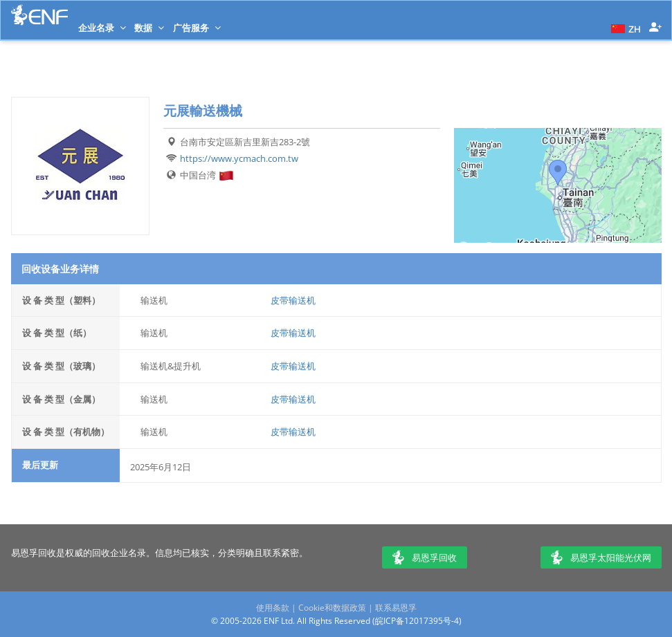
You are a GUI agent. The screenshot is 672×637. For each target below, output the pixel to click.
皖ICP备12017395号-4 (417, 621)
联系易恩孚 (396, 608)
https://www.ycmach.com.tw (239, 158)
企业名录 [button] (102, 28)
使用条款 (273, 608)
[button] (624, 28)
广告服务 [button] (197, 28)
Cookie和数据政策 (332, 608)
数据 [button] (149, 28)
